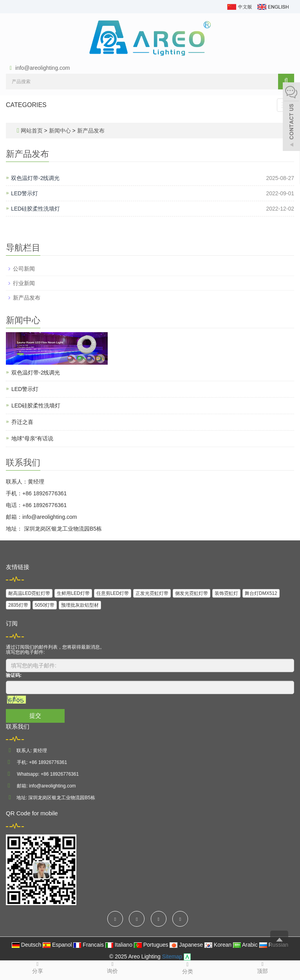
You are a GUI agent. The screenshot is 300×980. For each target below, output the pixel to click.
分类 (188, 968)
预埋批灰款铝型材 (80, 605)
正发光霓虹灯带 (152, 593)
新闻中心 (61, 131)
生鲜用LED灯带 (73, 593)
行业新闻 (24, 283)
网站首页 (32, 131)
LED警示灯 (24, 193)
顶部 (263, 967)
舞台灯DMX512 (261, 593)
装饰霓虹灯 (226, 593)
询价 (113, 967)
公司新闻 (24, 269)
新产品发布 (90, 131)
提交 (35, 715)
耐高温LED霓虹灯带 (29, 593)
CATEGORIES (26, 105)
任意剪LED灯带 (113, 593)
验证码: (14, 675)
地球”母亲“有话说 (32, 438)
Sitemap (172, 956)
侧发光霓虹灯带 (192, 593)
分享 (38, 967)
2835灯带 (18, 605)
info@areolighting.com (43, 68)
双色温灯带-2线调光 (35, 178)
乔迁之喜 (22, 422)
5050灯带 (45, 605)
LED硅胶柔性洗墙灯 (35, 209)
